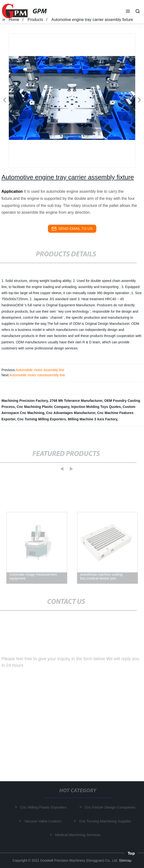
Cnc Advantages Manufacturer (71, 413)
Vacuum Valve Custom (43, 821)
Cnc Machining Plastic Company (43, 407)
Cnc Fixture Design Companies (111, 807)
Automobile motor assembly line (40, 370)
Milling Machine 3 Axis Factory (92, 419)
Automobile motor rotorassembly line (37, 375)
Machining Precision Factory (25, 401)
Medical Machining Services (78, 835)
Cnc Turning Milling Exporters (41, 419)
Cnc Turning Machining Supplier (106, 821)
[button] (128, 12)
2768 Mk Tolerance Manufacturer (76, 401)
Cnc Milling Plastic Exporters (44, 807)
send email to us (72, 229)
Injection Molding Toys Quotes (96, 407)
